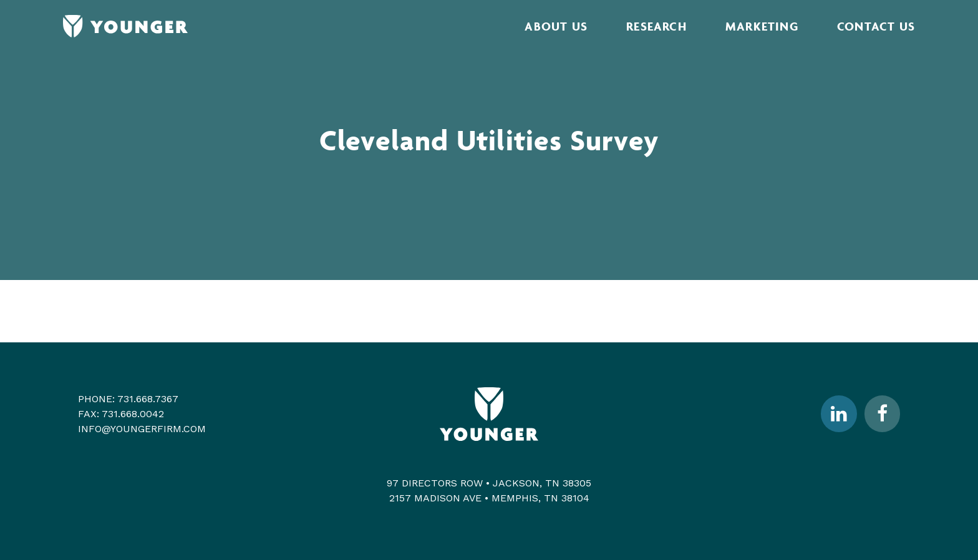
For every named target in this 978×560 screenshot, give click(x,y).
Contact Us (876, 26)
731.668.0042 (133, 414)
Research (656, 26)
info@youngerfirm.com (142, 429)
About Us (556, 26)
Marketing (762, 26)
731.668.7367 (148, 399)
